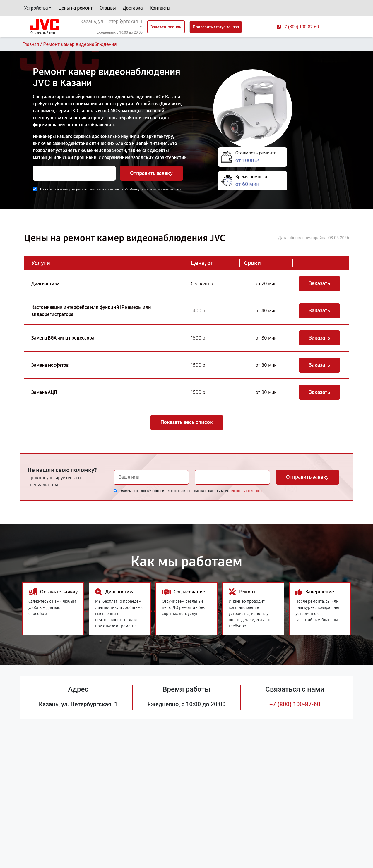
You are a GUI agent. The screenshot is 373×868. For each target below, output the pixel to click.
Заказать (319, 283)
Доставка (133, 8)
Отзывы (108, 8)
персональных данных (165, 189)
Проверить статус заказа (216, 27)
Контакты (160, 8)
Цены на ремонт (75, 8)
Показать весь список (187, 422)
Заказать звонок (166, 27)
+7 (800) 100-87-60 (295, 704)
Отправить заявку (151, 173)
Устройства (36, 8)
